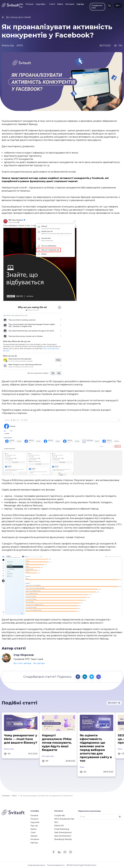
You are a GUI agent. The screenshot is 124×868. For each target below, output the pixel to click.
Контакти (70, 4)
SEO (56, 822)
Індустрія (40, 4)
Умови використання (36, 865)
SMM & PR (59, 826)
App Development (63, 836)
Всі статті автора (22, 663)
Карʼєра (80, 4)
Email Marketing (62, 829)
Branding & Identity (63, 839)
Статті (52, 4)
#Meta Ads (9, 749)
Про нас (21, 5)
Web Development (63, 832)
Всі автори (39, 663)
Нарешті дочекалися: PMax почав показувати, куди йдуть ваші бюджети (57, 743)
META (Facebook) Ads (64, 819)
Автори (34, 836)
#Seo (82, 767)
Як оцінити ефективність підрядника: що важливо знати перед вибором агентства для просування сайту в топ (96, 748)
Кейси (60, 4)
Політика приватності (56, 865)
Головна (34, 815)
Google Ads (60, 815)
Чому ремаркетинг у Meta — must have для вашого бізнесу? (21, 739)
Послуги (30, 4)
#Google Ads (48, 756)
